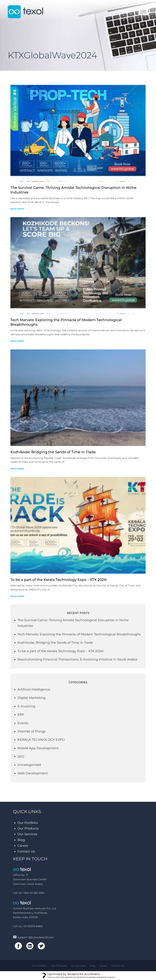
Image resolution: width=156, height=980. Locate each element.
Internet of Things (32, 731)
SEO (21, 756)
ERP (21, 715)
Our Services (27, 834)
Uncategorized (29, 765)
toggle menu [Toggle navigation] (143, 12)
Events (23, 723)
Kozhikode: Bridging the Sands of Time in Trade (53, 452)
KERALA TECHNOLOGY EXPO (41, 740)
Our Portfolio (28, 823)
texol (25, 12)
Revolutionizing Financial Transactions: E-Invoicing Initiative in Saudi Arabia (77, 659)
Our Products (28, 828)
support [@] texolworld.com (33, 937)
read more (17, 209)
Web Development (33, 773)
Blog (21, 840)
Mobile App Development (38, 748)
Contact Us (26, 851)
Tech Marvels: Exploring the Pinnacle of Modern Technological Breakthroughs (79, 634)
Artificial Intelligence (34, 689)
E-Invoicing (26, 706)
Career (23, 846)
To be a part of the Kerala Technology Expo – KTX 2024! (59, 580)
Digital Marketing (31, 698)
